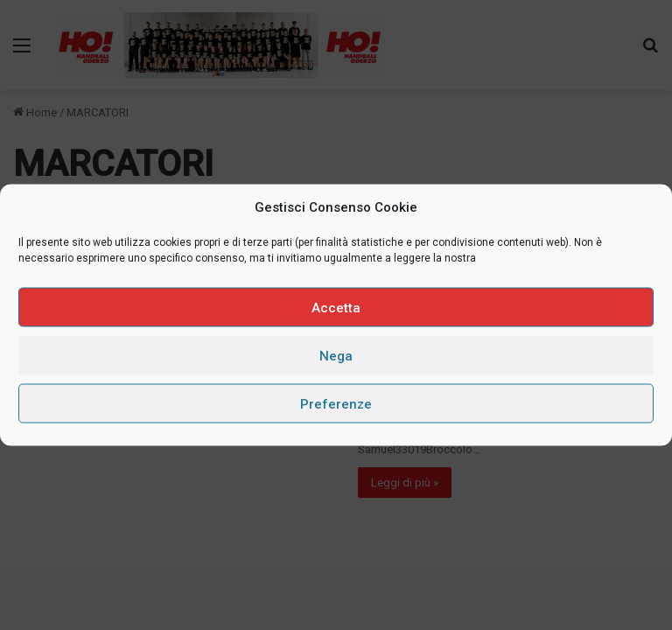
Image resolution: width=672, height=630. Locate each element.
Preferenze (336, 403)
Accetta (336, 307)
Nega (336, 355)
